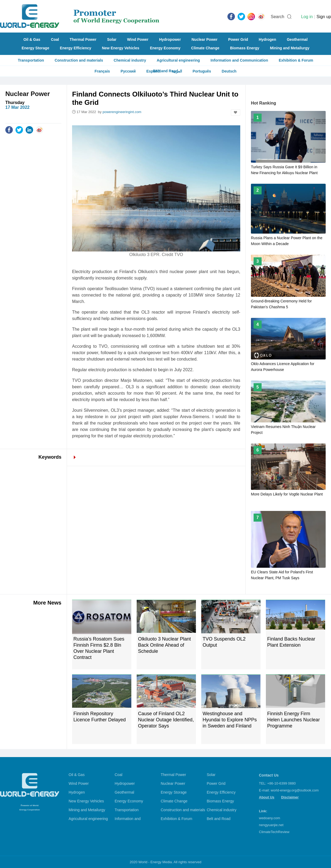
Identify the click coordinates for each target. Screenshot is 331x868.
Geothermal (297, 39)
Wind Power (138, 39)
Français (102, 71)
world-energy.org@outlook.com (295, 790)
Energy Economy (165, 48)
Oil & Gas (32, 39)
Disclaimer (290, 797)
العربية (177, 71)
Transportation (31, 60)
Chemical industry (130, 60)
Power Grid (238, 39)
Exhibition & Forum (296, 60)
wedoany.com (269, 818)
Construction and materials (79, 60)
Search (277, 17)
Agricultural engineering (178, 60)
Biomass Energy (245, 48)
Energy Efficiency (76, 48)
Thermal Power (83, 39)
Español (153, 71)
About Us (267, 797)
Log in (307, 17)
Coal (55, 39)
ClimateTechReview (274, 832)
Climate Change (205, 48)
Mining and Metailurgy (290, 48)
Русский (128, 71)
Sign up (324, 17)
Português (202, 71)
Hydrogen (267, 39)
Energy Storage (35, 48)
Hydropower (170, 39)
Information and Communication (239, 60)
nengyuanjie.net (271, 825)
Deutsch (229, 71)
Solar (112, 39)
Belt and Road (219, 819)
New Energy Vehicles (121, 48)
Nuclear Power (205, 39)
